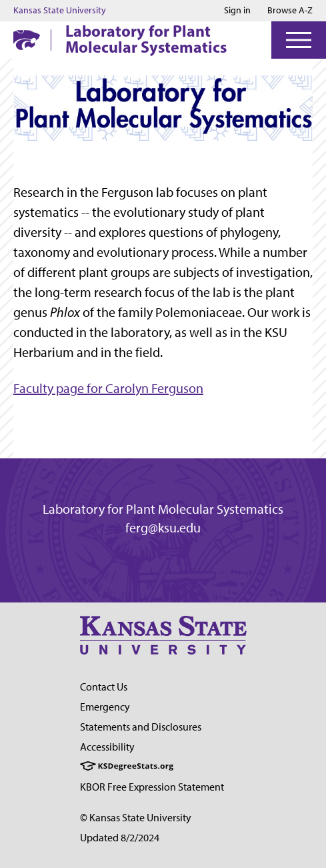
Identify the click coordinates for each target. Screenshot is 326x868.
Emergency (105, 707)
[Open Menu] (299, 40)
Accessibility (107, 747)
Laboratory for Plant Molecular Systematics (146, 39)
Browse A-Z (290, 10)
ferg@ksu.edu (163, 528)
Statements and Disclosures (141, 727)
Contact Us (104, 687)
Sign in (237, 11)
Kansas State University (60, 11)
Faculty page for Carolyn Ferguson (108, 388)
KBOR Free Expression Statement (152, 787)
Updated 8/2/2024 (120, 838)
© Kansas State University (136, 818)
